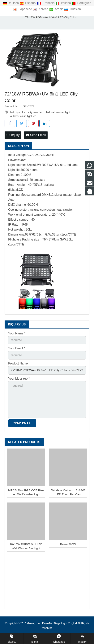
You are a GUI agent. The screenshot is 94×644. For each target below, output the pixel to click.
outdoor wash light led (23, 116)
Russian (73, 9)
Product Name (18, 363)
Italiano (64, 3)
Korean (41, 9)
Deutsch (11, 3)
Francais (46, 3)
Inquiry (13, 135)
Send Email (36, 135)
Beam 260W (68, 544)
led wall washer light (58, 112)
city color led (36, 112)
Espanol (28, 3)
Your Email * (17, 348)
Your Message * (19, 379)
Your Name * (17, 333)
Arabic (57, 9)
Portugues (81, 3)
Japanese (23, 9)
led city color (18, 112)
